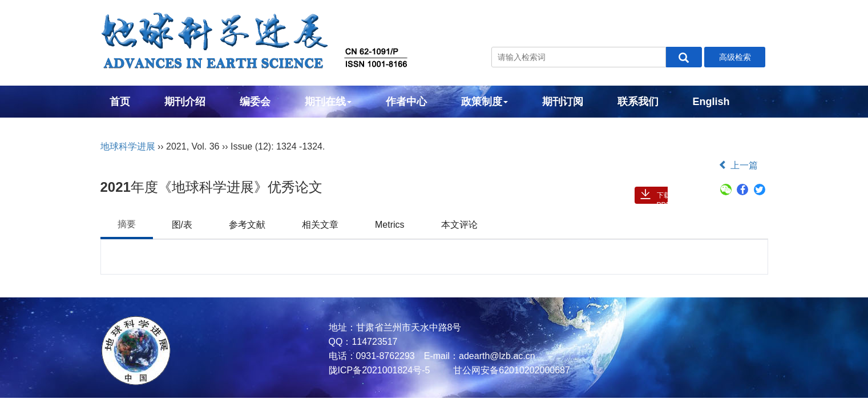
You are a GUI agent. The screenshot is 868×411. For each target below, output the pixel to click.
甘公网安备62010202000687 (510, 370)
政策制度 (485, 102)
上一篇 (738, 165)
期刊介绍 (185, 102)
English (711, 102)
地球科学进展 (128, 146)
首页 (120, 102)
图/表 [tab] (182, 225)
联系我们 (638, 102)
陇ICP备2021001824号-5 (380, 370)
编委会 (255, 102)
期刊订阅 (563, 102)
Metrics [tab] (390, 225)
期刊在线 (328, 102)
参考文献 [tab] (247, 225)
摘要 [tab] (127, 224)
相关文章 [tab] (320, 225)
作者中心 (406, 102)
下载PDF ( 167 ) (664, 198)
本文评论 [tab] (459, 225)
